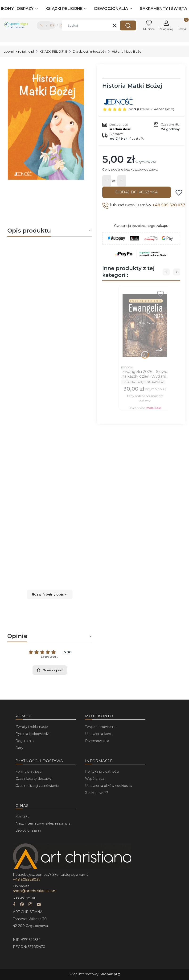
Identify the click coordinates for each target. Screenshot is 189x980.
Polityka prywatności (102, 771)
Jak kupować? (97, 793)
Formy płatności (29, 771)
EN (52, 25)
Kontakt (22, 816)
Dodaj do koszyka (136, 192)
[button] (128, 25)
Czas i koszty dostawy (34, 779)
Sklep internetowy (93, 974)
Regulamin (25, 741)
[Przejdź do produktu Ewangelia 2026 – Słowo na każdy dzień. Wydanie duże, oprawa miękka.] (145, 325)
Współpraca (95, 779)
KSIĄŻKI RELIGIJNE (53, 51)
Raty (19, 748)
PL (41, 25)
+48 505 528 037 (169, 205)
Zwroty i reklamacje (32, 727)
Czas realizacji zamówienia (37, 786)
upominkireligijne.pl (19, 51)
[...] (46, 124)
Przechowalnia (97, 741)
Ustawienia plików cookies (107, 786)
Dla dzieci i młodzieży (89, 51)
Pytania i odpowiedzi (33, 734)
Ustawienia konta (99, 734)
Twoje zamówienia (100, 727)
